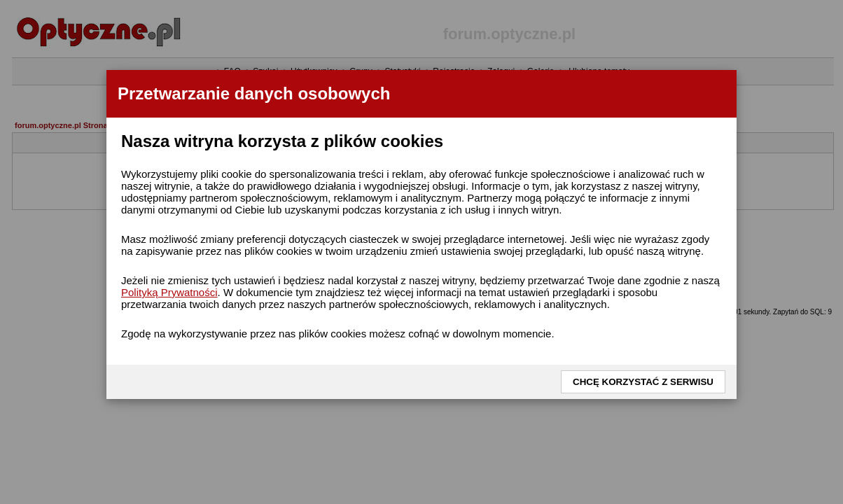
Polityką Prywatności (169, 292)
